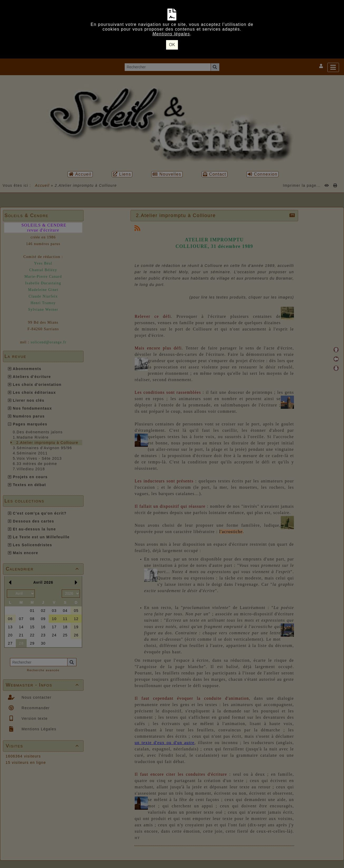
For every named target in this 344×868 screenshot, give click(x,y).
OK (172, 45)
